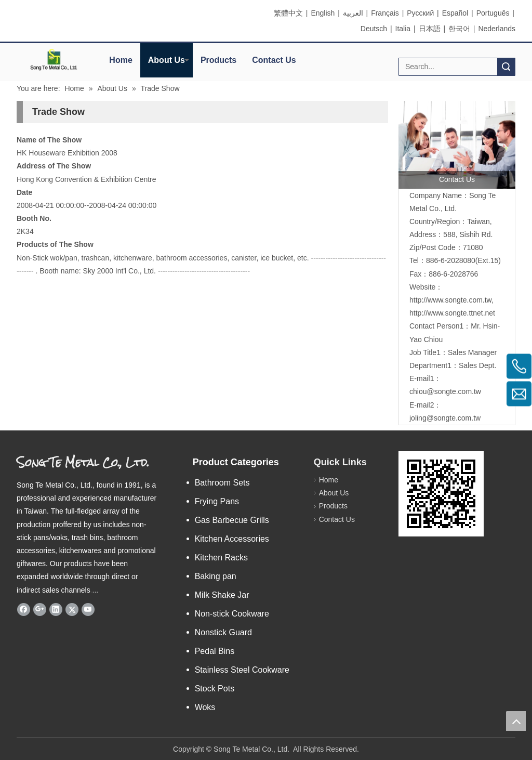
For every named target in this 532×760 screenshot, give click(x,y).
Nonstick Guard (223, 632)
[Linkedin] (56, 609)
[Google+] (40, 609)
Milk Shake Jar (222, 595)
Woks (205, 707)
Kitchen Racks (221, 558)
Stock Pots (215, 689)
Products (218, 60)
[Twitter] (72, 609)
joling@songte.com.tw (445, 418)
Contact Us (274, 60)
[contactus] (457, 145)
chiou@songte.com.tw (445, 391)
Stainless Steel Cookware (242, 670)
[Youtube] (88, 609)
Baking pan (216, 576)
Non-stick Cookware (232, 614)
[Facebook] (24, 609)
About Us (167, 60)
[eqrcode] (441, 494)
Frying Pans (217, 501)
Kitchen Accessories (232, 539)
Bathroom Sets (222, 483)
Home (121, 60)
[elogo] (54, 60)
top (516, 721)
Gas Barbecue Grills (232, 520)
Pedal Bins (215, 651)
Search (506, 67)
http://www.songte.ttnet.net (452, 313)
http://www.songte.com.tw (450, 300)
